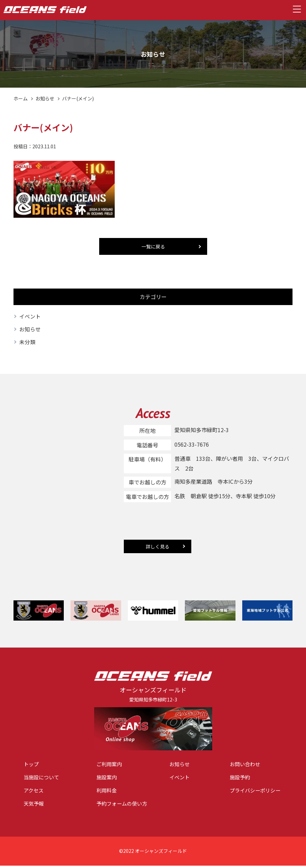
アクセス (34, 792)
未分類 (27, 343)
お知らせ (45, 98)
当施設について (43, 779)
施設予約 (241, 779)
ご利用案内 (110, 765)
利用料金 (107, 792)
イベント (30, 317)
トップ (32, 765)
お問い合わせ (246, 765)
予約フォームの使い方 (123, 806)
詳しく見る (158, 547)
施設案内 (107, 779)
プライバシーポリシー (257, 792)
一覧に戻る (153, 246)
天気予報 (34, 806)
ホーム (21, 98)
